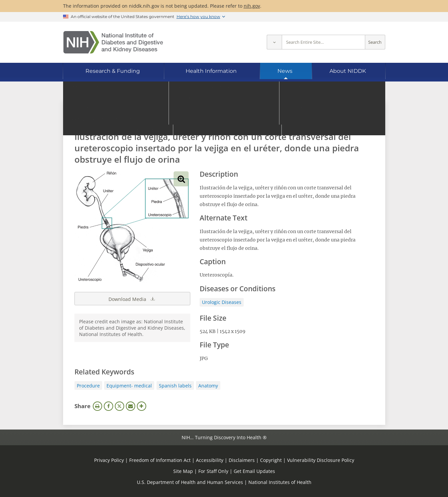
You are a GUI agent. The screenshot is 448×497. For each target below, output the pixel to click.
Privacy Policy (109, 460)
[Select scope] (274, 42)
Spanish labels (175, 386)
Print (97, 406)
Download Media (132, 299)
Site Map (183, 471)
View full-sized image (181, 179)
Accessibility (210, 460)
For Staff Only (213, 471)
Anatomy (208, 386)
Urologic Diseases (222, 302)
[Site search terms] (323, 42)
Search (375, 42)
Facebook (108, 406)
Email (131, 406)
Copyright (271, 460)
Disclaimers (242, 460)
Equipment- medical (129, 386)
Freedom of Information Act (160, 460)
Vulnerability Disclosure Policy (321, 460)
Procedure (88, 386)
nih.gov (252, 6)
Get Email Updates (254, 471)
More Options (142, 406)
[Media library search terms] (214, 118)
